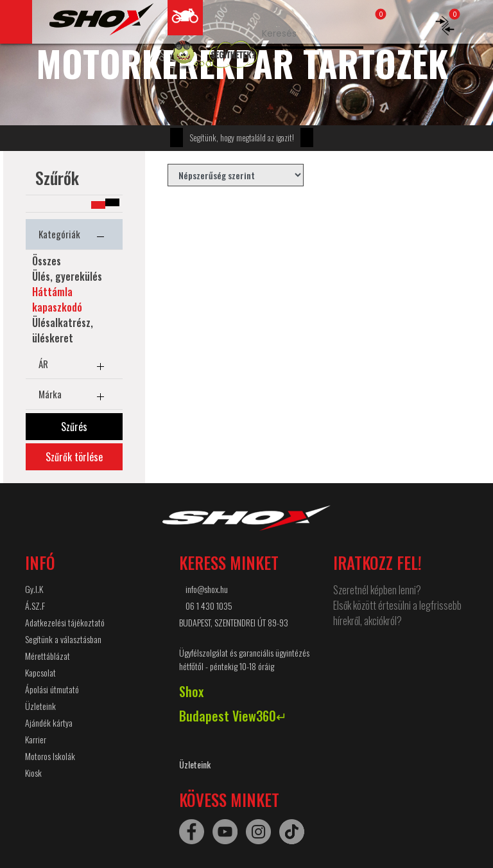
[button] (112, 202)
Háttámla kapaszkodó (57, 299)
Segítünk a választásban (63, 639)
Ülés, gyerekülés (67, 276)
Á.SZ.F (35, 606)
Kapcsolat (40, 672)
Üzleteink (40, 706)
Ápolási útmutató (52, 689)
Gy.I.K (34, 589)
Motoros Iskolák (50, 756)
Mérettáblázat (48, 656)
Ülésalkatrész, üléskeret (63, 330)
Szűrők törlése (74, 457)
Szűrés (74, 427)
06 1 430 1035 (209, 606)
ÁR (74, 366)
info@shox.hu (207, 589)
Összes (47, 261)
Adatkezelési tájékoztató (65, 622)
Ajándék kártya (49, 722)
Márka (74, 396)
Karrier (36, 739)
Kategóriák (74, 236)
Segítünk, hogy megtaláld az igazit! (242, 137)
